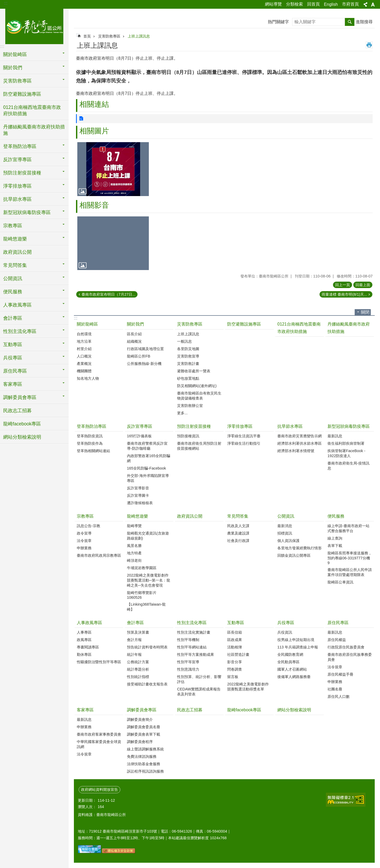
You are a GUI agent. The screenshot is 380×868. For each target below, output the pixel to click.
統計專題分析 (138, 669)
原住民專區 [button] (15, 371)
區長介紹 (134, 334)
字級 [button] (373, 4)
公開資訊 (286, 516)
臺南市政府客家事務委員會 (99, 734)
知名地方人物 (88, 378)
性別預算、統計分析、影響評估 (199, 679)
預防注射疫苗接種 (194, 426)
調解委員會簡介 (140, 720)
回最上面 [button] (363, 285)
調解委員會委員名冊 (144, 727)
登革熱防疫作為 (90, 443)
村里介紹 (84, 349)
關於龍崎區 (87, 324)
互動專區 (236, 623)
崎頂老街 (134, 560)
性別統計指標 (138, 677)
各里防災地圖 (188, 349)
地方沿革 (84, 341)
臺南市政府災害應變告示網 (300, 436)
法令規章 (84, 541)
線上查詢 (335, 538)
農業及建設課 (238, 533)
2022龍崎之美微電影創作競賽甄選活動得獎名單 (248, 687)
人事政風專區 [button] (17, 305)
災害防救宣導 (188, 356)
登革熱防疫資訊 (90, 436)
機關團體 (84, 371)
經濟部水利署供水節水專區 (300, 443)
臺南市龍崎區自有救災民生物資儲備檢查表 (199, 396)
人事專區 (84, 632)
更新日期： (87, 800)
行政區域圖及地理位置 (145, 349)
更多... (182, 413)
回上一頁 (343, 285)
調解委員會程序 (140, 742)
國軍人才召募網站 (292, 669)
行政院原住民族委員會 (346, 647)
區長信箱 (235, 632)
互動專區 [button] (13, 345)
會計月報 (134, 640)
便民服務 (336, 516)
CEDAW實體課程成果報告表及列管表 (199, 692)
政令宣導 (84, 533)
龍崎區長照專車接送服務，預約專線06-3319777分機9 (350, 558)
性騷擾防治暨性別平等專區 (99, 662)
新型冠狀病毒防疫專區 (349, 426)
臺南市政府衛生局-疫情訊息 (348, 466)
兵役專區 (286, 623)
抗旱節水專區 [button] (17, 199)
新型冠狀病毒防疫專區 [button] (27, 212)
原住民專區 (338, 623)
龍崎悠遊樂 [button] (15, 239)
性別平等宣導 (188, 662)
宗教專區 (85, 516)
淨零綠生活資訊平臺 (244, 436)
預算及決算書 (138, 632)
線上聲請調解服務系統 (145, 749)
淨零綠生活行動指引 (244, 443)
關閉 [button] (365, 312)
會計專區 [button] (13, 318)
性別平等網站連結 (192, 647)
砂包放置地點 (188, 378)
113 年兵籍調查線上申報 (298, 647)
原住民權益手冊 (340, 674)
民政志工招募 (17, 411)
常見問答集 (238, 516)
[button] (113, 169)
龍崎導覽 (134, 526)
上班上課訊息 (139, 36)
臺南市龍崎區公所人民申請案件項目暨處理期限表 (350, 572)
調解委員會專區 (142, 710)
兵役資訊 (285, 632)
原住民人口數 (339, 697)
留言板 (233, 677)
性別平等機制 (188, 640)
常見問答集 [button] (15, 265)
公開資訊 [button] (13, 278)
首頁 (87, 36)
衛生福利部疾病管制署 (346, 443)
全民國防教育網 (290, 655)
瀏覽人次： (87, 807)
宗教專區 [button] (13, 226)
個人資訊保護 (288, 541)
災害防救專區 (109, 36)
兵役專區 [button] (13, 358)
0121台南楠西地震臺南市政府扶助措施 (32, 110)
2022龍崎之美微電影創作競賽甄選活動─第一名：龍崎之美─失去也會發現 (149, 580)
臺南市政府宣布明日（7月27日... (108, 294)
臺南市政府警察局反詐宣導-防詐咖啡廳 (147, 446)
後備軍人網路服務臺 (294, 677)
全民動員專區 (288, 662)
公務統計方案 (138, 662)
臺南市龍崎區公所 (34, 26)
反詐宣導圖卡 (138, 495)
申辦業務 (84, 548)
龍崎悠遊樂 (137, 516)
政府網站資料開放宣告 (99, 790)
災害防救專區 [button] (17, 81)
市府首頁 (350, 4)
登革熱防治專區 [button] (20, 146)
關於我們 (135, 324)
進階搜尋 (364, 22)
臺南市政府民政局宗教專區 (99, 555)
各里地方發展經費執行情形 (300, 548)
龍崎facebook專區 (22, 424)
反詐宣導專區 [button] (17, 160)
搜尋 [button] (350, 22)
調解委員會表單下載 (144, 734)
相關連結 (94, 104)
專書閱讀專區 (88, 647)
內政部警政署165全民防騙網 (149, 458)
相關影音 (94, 205)
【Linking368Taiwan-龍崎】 (146, 607)
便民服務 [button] (13, 292)
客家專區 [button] (13, 384)
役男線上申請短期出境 (296, 640)
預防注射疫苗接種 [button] (22, 173)
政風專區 (84, 640)
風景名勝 (134, 546)
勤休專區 (84, 655)
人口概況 (84, 356)
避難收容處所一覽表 (194, 371)
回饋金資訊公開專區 (294, 555)
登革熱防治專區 (92, 426)
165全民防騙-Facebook (146, 468)
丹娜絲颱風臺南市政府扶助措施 (34, 130)
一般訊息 (184, 341)
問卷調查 (235, 669)
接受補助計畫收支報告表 (147, 684)
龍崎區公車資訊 (340, 582)
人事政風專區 (89, 623)
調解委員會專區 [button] (20, 397)
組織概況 (134, 341)
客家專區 (85, 710)
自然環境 (84, 334)
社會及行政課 (238, 541)
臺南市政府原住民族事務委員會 (350, 657)
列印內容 (369, 45)
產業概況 (84, 364)
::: (6, 3)
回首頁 (313, 4)
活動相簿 (235, 647)
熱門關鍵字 (278, 22)
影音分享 (235, 662)
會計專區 (135, 623)
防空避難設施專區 (22, 94)
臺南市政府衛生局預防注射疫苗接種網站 (199, 446)
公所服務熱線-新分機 (144, 364)
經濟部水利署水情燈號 (296, 451)
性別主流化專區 (192, 623)
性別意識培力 (188, 669)
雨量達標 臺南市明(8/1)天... (344, 294)
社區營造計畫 (238, 655)
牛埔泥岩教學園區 (142, 568)
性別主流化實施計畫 (194, 632)
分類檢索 (294, 4)
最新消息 (285, 526)
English (331, 4)
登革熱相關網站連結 (93, 451)
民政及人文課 (238, 526)
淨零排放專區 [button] (17, 186)
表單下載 (335, 546)
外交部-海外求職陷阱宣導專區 (148, 478)
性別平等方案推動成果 (196, 655)
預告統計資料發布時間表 (147, 647)
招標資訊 (285, 533)
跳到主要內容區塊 (3, 3)
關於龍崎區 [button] (15, 54)
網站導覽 (273, 4)
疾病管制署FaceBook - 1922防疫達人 (346, 453)
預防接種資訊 (188, 436)
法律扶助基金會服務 (144, 764)
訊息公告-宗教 (89, 526)
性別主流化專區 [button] (20, 331)
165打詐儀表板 (139, 436)
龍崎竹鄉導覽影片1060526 (142, 595)
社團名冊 (335, 689)
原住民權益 (337, 640)
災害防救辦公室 (190, 406)
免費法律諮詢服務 (142, 756)
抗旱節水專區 (290, 426)
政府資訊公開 (17, 252)
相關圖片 (94, 131)
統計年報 (134, 655)
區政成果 (235, 640)
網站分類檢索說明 (22, 437)
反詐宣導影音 (138, 488)
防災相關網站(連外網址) (197, 386)
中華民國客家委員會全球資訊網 (99, 744)
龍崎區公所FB (139, 356)
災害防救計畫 (188, 364)
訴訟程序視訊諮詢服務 (145, 771)
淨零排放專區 (240, 426)
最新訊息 (335, 436)
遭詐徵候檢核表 (140, 503)
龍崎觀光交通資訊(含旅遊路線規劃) (148, 536)
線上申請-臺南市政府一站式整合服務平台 (348, 528)
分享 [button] (365, 4)
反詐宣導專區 (140, 426)
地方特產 (134, 553)
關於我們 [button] (13, 68)
